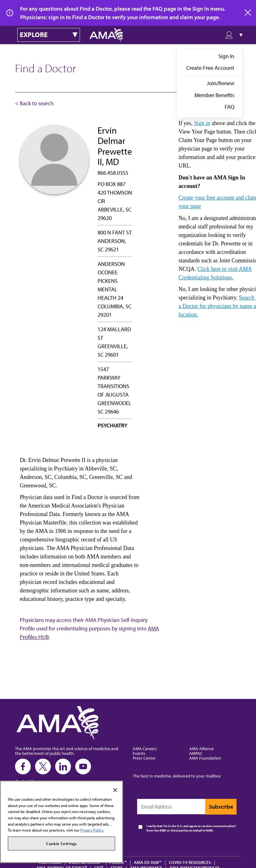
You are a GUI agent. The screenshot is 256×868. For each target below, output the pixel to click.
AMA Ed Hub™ (148, 862)
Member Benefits (214, 95)
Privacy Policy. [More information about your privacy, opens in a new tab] (92, 830)
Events (139, 753)
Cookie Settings (61, 843)
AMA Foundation (205, 758)
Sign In (226, 56)
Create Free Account (210, 68)
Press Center (144, 758)
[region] (61, 822)
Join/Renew (221, 83)
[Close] (115, 790)
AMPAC (196, 753)
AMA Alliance (201, 748)
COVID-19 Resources (190, 862)
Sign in (202, 123)
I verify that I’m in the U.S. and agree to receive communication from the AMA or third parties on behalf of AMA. (191, 828)
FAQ (229, 107)
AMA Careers (145, 748)
